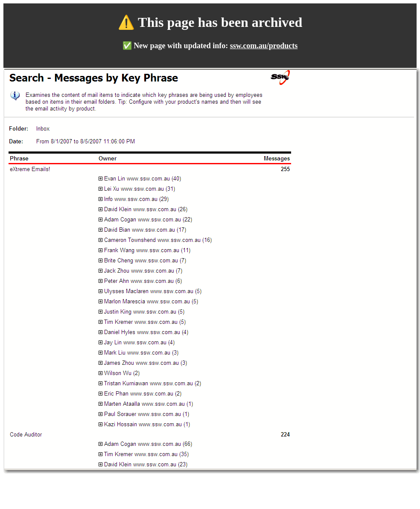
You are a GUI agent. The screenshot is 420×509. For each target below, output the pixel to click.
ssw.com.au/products (264, 46)
